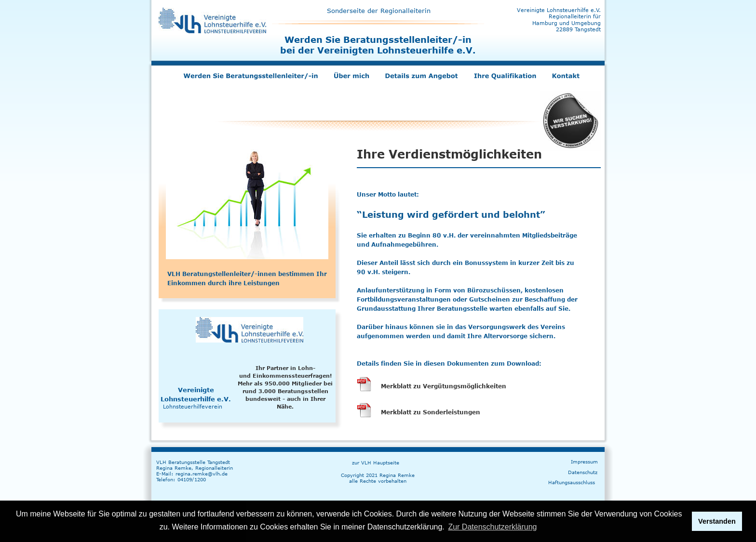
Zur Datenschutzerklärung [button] (492, 527)
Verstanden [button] (717, 521)
